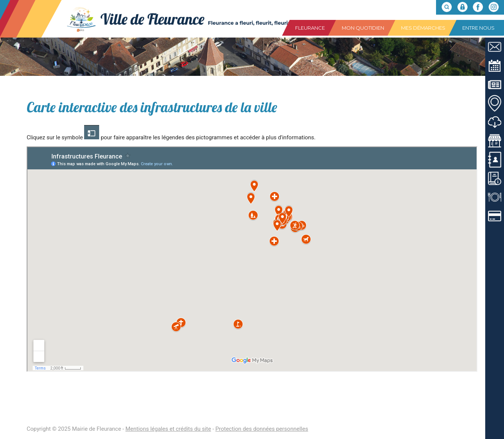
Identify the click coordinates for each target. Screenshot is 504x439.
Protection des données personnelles (262, 429)
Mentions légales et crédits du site (168, 429)
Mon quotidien (363, 28)
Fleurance (310, 28)
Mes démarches (423, 28)
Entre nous (478, 28)
